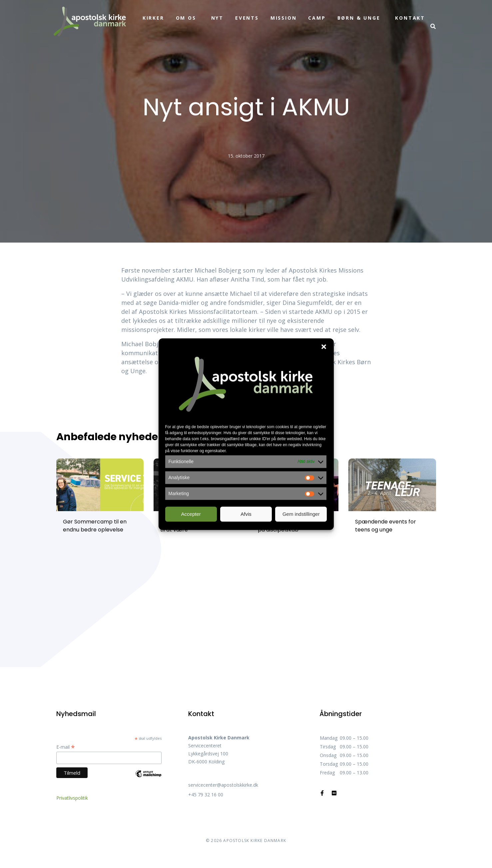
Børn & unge (359, 18)
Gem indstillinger (301, 514)
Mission (284, 18)
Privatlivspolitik (72, 798)
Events (247, 18)
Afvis (246, 514)
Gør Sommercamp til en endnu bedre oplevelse (95, 526)
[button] (324, 347)
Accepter (191, 514)
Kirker (153, 18)
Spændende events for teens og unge (386, 526)
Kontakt (410, 18)
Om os (186, 18)
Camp (317, 18)
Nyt (217, 18)
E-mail (66, 747)
